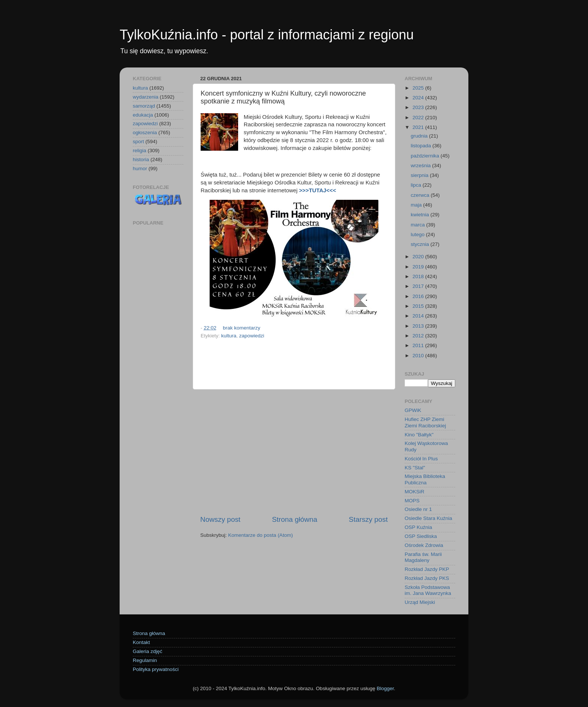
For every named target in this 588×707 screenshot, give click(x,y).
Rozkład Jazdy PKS (427, 578)
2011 (419, 345)
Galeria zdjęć (148, 651)
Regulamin (145, 660)
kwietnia (421, 215)
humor (140, 169)
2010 (419, 356)
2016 (419, 296)
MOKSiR (415, 492)
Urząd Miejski (420, 602)
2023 (419, 107)
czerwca (421, 195)
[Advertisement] (294, 452)
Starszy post (368, 519)
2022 (419, 118)
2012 (419, 336)
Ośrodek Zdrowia (424, 545)
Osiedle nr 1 (418, 509)
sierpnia (420, 175)
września (421, 166)
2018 (419, 276)
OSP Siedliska (421, 536)
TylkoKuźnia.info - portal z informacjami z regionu (267, 35)
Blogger (385, 688)
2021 (419, 127)
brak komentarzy (241, 328)
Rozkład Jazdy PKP (427, 569)
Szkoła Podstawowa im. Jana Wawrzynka (428, 590)
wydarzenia (145, 97)
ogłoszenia (145, 133)
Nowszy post (220, 519)
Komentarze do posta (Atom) (260, 535)
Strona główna (295, 519)
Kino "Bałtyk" (419, 435)
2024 (419, 98)
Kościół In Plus (421, 459)
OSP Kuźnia (418, 527)
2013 (419, 326)
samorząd (144, 106)
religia (139, 151)
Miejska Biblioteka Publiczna (425, 479)
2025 (419, 88)
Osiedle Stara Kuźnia (428, 518)
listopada (421, 146)
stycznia (421, 244)
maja (417, 205)
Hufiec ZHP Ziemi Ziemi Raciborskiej (425, 422)
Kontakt (141, 642)
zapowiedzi (252, 336)
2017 (419, 286)
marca (418, 225)
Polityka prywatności (156, 669)
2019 (419, 267)
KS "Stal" (415, 468)
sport (138, 142)
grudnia (420, 136)
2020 (419, 257)
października (426, 156)
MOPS (412, 501)
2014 (419, 316)
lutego (418, 234)
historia (141, 160)
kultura (229, 336)
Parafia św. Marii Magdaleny (423, 557)
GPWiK (413, 410)
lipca (417, 185)
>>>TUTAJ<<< (317, 190)
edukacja (143, 115)
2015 (419, 306)
